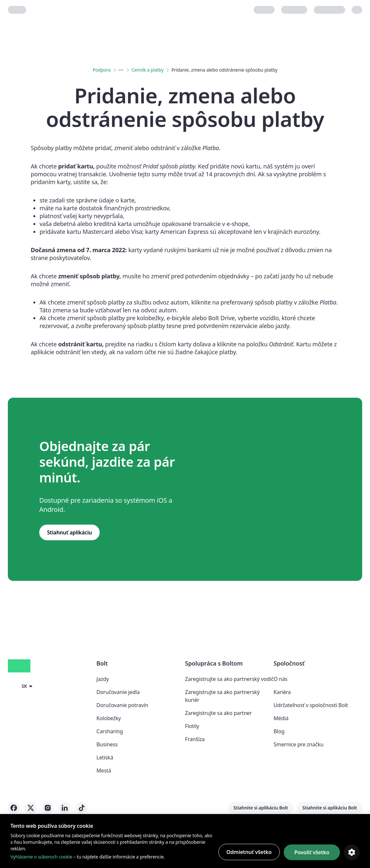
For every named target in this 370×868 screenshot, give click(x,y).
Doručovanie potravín (122, 705)
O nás (280, 679)
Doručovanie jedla (118, 692)
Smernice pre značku (299, 744)
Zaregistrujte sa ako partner (218, 713)
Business (107, 744)
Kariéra (282, 692)
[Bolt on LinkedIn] (65, 808)
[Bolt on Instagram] (48, 808)
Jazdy (103, 679)
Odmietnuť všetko (249, 852)
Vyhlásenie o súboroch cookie (41, 857)
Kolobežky (109, 718)
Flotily (192, 726)
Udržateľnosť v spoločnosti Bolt (311, 705)
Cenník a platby (147, 70)
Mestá (104, 771)
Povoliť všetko (312, 852)
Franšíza (195, 739)
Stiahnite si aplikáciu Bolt (261, 808)
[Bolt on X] (31, 808)
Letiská (105, 757)
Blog (279, 731)
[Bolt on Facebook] (14, 808)
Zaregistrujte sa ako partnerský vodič (229, 679)
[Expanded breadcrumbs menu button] (121, 70)
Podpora (101, 70)
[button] (21, 686)
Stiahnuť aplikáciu (69, 532)
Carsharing (110, 731)
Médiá (281, 718)
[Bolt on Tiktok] (82, 808)
